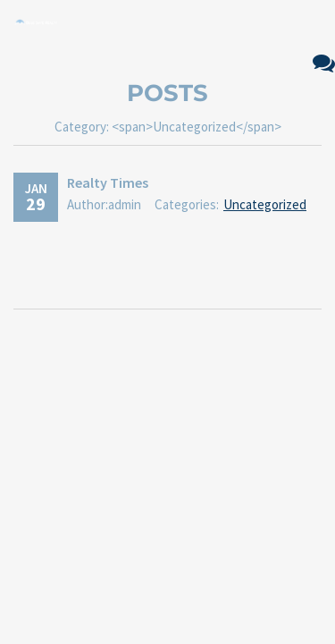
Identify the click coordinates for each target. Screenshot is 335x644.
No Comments (324, 63)
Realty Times (108, 182)
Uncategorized (265, 204)
